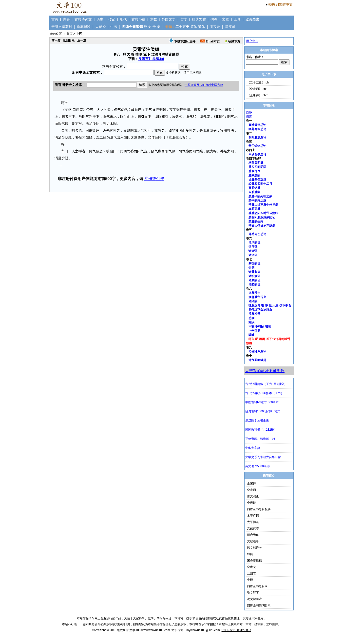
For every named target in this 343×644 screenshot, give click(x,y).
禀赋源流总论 (257, 125)
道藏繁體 (84, 27)
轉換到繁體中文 (281, 4)
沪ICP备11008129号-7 (236, 630)
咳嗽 (251, 335)
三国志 (251, 573)
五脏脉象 (254, 192)
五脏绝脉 (254, 188)
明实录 (215, 27)
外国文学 (169, 19)
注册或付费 (154, 179)
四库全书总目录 (257, 586)
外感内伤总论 (257, 234)
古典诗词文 (83, 19)
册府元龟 (253, 535)
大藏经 (100, 27)
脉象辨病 (254, 175)
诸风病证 (254, 242)
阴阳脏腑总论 (257, 138)
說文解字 (253, 593)
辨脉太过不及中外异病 (263, 205)
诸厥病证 (254, 280)
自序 (249, 112)
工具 (237, 19)
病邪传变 (254, 293)
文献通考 (253, 541)
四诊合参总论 (257, 154)
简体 (194, 27)
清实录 (230, 27)
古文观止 (253, 496)
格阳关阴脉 (256, 163)
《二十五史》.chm (259, 82)
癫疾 (251, 322)
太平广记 (253, 516)
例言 (249, 117)
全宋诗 (251, 483)
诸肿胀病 (254, 272)
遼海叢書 (252, 19)
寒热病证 (254, 263)
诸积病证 (254, 276)
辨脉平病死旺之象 (260, 196)
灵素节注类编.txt (151, 59)
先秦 (66, 19)
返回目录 (69, 40)
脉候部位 (254, 171)
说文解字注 (254, 599)
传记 (112, 19)
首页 (55, 19)
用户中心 (252, 41)
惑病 (251, 318)
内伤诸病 (254, 331)
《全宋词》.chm (258, 89)
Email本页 (210, 41)
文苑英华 (253, 528)
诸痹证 (253, 247)
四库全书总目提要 (259, 509)
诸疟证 (253, 255)
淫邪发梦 (254, 314)
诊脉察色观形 (257, 180)
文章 (226, 19)
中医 (114, 27)
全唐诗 (251, 503)
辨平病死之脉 (257, 201)
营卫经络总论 (257, 146)
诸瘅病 (253, 301)
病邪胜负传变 (257, 297)
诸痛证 (253, 251)
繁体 (202, 27)
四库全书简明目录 (259, 605)
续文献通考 (254, 548)
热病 (251, 268)
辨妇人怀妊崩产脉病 (262, 226)
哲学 (184, 19)
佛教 (214, 19)
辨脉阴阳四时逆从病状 (263, 213)
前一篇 (56, 40)
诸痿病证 (254, 284)
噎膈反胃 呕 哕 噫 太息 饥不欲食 (270, 305)
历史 (100, 19)
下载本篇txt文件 (182, 41)
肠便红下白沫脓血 (260, 310)
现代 (123, 19)
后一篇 (82, 40)
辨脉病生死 (256, 221)
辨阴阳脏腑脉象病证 (262, 217)
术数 (153, 19)
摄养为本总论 (257, 129)
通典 (250, 554)
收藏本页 (232, 41)
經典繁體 (199, 19)
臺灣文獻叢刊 (62, 27)
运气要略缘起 (257, 360)
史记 (250, 580)
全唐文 (251, 567)
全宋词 (251, 490)
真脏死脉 (254, 209)
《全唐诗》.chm (258, 95)
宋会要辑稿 (254, 561)
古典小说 (138, 19)
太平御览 (253, 522)
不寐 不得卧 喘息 (260, 326)
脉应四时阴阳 (257, 167)
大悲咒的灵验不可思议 (265, 371)
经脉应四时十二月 (260, 184)
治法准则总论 (257, 352)
